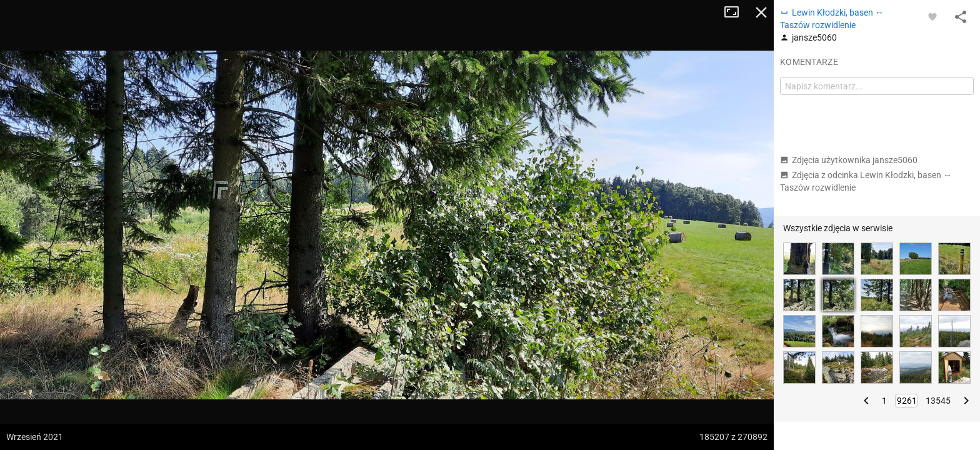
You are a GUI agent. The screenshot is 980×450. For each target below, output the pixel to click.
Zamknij (761, 12)
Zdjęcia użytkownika (849, 160)
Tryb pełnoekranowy (736, 12)
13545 (938, 401)
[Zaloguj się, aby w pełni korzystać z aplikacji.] (932, 16)
